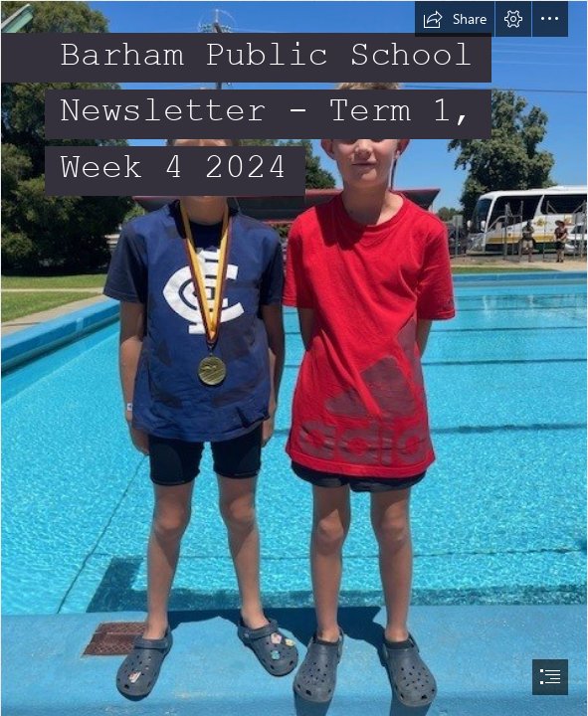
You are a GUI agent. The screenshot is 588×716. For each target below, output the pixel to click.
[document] (294, 358)
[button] (455, 19)
